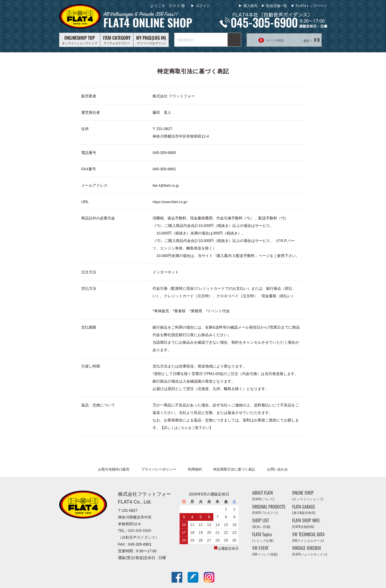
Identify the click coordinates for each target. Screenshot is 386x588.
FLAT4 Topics (263, 537)
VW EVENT (265, 551)
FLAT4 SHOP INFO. (306, 523)
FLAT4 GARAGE (304, 510)
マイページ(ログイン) (151, 40)
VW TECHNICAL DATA (308, 537)
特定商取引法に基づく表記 (234, 469)
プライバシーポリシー (159, 469)
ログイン (202, 6)
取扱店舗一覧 (277, 6)
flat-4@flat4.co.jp (166, 185)
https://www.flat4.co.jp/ (170, 202)
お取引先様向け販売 (114, 469)
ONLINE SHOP (308, 496)
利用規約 (195, 469)
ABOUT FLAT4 (263, 496)
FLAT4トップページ (311, 6)
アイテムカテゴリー (117, 40)
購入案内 (250, 6)
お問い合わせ (277, 469)
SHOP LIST (261, 523)
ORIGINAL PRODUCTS (269, 510)
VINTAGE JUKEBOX (310, 551)
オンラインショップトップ (80, 40)
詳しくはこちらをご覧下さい (186, 428)
